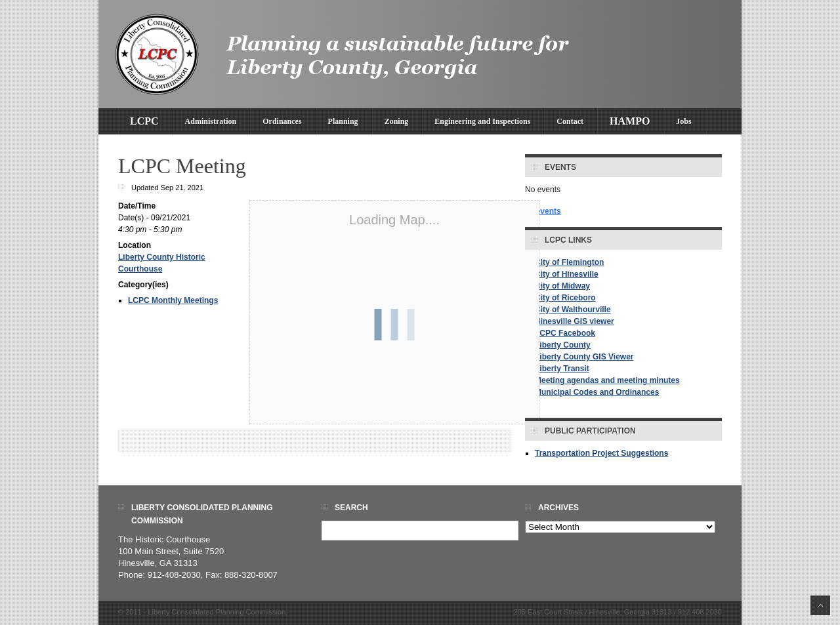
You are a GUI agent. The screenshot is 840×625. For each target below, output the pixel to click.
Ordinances (282, 121)
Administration (211, 121)
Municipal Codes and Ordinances (597, 392)
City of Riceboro (565, 298)
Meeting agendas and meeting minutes (607, 380)
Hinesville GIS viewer (575, 321)
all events (543, 211)
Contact (570, 121)
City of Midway (562, 286)
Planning (343, 121)
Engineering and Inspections (482, 121)
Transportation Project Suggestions (601, 453)
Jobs (683, 121)
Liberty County (563, 345)
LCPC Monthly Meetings (173, 300)
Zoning (397, 121)
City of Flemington (569, 262)
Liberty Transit (562, 369)
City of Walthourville (573, 310)
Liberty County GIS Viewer (584, 357)
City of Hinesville (567, 274)
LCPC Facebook (565, 333)
